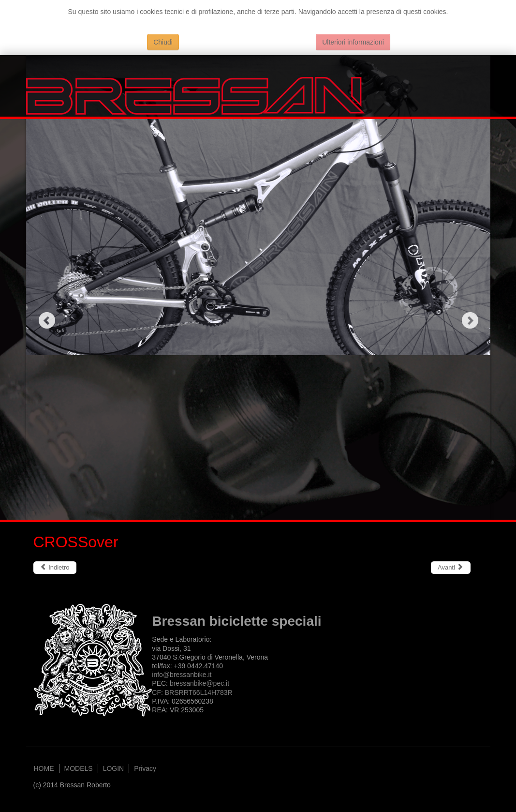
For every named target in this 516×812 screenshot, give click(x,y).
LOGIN (114, 768)
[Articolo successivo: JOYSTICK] (451, 568)
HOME (44, 768)
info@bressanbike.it (182, 675)
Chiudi (163, 42)
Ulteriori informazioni (353, 42)
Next (470, 320)
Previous (47, 320)
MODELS (79, 768)
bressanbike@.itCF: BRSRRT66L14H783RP (192, 692)
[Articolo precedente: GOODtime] (55, 568)
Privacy (145, 768)
